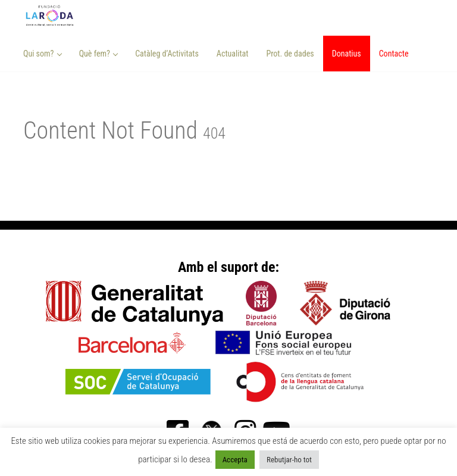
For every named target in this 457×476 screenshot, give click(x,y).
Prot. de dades (290, 54)
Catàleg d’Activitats (167, 54)
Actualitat (233, 54)
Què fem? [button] (99, 54)
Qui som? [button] (43, 54)
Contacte (394, 54)
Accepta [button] (235, 460)
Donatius (347, 54)
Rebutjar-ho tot (289, 460)
